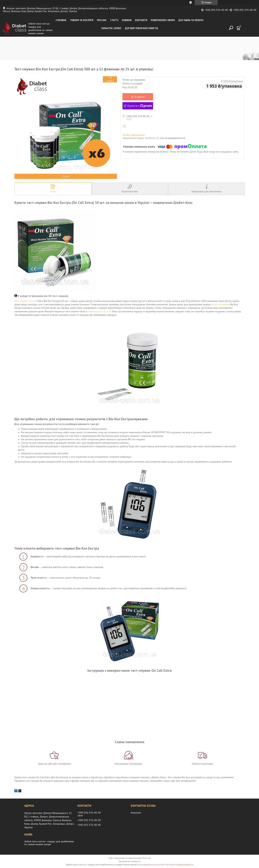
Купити (140, 97)
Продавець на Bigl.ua (129, 861)
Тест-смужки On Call (25, 301)
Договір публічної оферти (141, 28)
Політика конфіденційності (180, 864)
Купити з (140, 106)
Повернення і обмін (163, 20)
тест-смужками (221, 304)
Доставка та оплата (191, 20)
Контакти (141, 20)
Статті (114, 20)
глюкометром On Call (100, 311)
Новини (127, 20)
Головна (61, 20)
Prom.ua (147, 858)
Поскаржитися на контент (151, 864)
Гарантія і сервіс (111, 28)
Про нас (102, 20)
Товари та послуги (82, 20)
